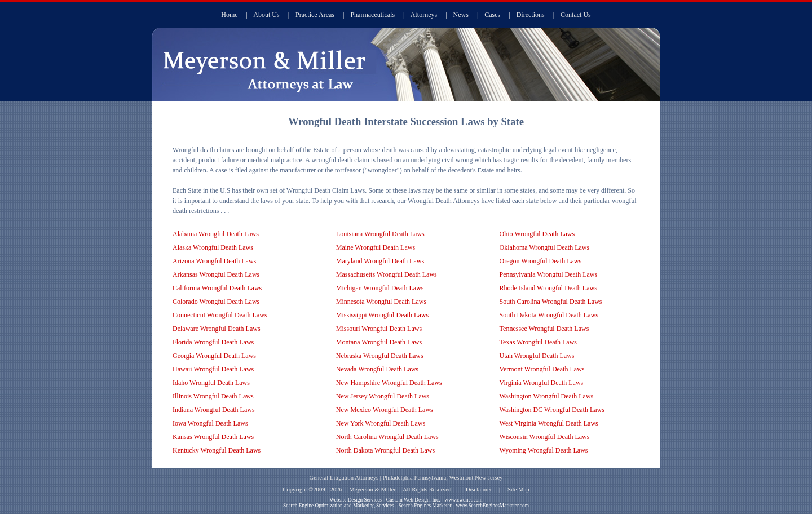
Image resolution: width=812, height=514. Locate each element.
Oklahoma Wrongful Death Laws (545, 247)
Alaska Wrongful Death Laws (213, 247)
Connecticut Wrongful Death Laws (220, 315)
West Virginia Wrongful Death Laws (549, 423)
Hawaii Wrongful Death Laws (213, 369)
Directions (531, 15)
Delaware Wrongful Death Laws (217, 329)
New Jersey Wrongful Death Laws (383, 396)
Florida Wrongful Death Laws (213, 342)
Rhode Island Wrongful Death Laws (548, 288)
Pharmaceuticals (372, 15)
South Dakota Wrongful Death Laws (549, 315)
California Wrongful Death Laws (217, 288)
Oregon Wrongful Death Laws (541, 261)
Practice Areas (315, 15)
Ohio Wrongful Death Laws (537, 234)
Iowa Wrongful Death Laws (210, 423)
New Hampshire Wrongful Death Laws (389, 383)
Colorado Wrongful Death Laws (216, 302)
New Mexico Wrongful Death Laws (385, 410)
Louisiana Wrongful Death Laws (380, 234)
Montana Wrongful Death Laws (379, 342)
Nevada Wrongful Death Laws (377, 369)
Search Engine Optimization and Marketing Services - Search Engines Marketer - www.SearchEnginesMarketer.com (406, 506)
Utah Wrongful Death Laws (537, 356)
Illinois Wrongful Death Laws (213, 396)
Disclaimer (479, 489)
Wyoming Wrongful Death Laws (544, 450)
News (461, 15)
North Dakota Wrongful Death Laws (385, 450)
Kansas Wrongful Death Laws (213, 437)
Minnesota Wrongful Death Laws (381, 302)
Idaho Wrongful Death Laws (211, 383)
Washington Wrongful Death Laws (547, 396)
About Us (266, 15)
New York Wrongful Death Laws (381, 423)
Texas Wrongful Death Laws (538, 342)
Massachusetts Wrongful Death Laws (387, 274)
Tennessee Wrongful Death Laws (544, 329)
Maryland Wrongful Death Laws (380, 261)
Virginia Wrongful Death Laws (542, 383)
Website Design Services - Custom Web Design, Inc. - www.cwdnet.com (406, 500)
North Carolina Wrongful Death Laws (387, 437)
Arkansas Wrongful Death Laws (216, 274)
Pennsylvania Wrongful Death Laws (549, 274)
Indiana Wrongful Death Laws (214, 410)
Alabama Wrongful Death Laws (216, 234)
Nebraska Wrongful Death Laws (380, 356)
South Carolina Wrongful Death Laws (551, 302)
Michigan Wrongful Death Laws (380, 288)
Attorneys (424, 15)
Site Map (518, 489)
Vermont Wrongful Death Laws (542, 369)
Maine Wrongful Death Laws (376, 247)
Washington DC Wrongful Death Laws (552, 410)
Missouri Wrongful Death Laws (379, 329)
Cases (492, 15)
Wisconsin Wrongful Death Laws (545, 437)
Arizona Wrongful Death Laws (214, 261)
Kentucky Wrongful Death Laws (217, 450)
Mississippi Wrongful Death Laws (382, 315)
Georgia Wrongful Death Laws (214, 356)
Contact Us (576, 15)
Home (229, 15)
